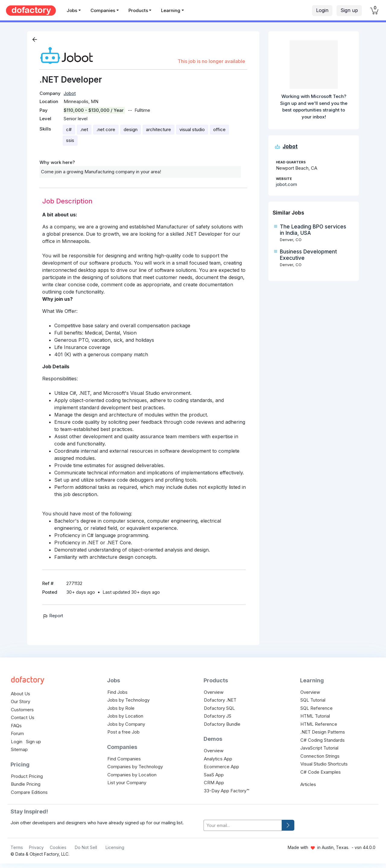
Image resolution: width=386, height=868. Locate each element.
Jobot (70, 93)
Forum (17, 733)
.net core (106, 129)
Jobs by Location (125, 716)
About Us (21, 694)
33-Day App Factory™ (226, 791)
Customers (22, 710)
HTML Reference (319, 724)
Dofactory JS (218, 716)
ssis (70, 140)
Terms (17, 847)
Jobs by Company (126, 724)
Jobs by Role (121, 708)
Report (53, 616)
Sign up (349, 10)
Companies (103, 10)
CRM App (214, 783)
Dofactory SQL (219, 708)
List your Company (127, 783)
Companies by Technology (135, 767)
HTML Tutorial (315, 716)
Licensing (115, 847)
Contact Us (23, 717)
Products (138, 10)
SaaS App (214, 775)
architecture (158, 129)
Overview (214, 692)
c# (69, 129)
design (131, 129)
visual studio (192, 129)
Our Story (21, 701)
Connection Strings (320, 756)
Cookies (58, 847)
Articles (308, 784)
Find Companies (124, 759)
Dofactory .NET (220, 700)
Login (322, 10)
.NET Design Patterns (323, 732)
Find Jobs (117, 692)
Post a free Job (123, 732)
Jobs (72, 10)
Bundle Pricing (26, 784)
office (219, 129)
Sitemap (19, 749)
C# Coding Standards (323, 740)
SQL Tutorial (313, 700)
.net (84, 129)
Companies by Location (132, 775)
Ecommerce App (221, 767)
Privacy (36, 847)
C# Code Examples (321, 772)
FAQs (16, 726)
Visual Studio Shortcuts (324, 764)
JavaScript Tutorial (319, 748)
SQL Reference (316, 708)
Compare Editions (29, 792)
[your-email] (243, 825)
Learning (171, 10)
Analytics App (218, 759)
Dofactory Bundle (222, 724)
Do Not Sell (86, 847)
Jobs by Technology (128, 700)
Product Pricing (27, 776)
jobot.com (286, 184)
